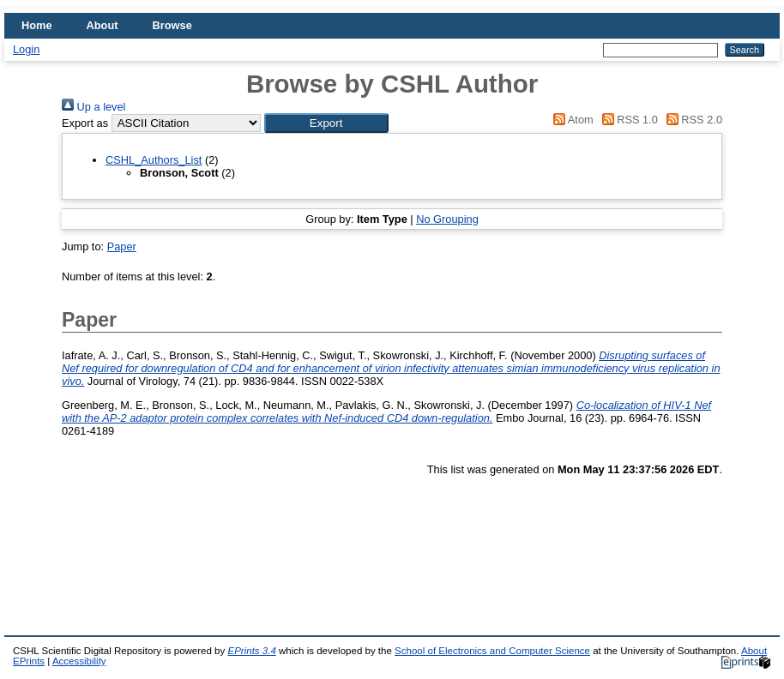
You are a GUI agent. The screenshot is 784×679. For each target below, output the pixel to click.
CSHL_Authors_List (154, 160)
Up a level (93, 107)
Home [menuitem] (37, 25)
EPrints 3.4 (251, 651)
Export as (85, 123)
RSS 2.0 (691, 120)
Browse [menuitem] (172, 25)
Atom (571, 120)
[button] (326, 123)
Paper (122, 246)
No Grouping (447, 219)
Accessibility (79, 661)
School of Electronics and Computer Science (492, 651)
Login (26, 49)
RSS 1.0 (627, 120)
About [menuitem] (103, 25)
